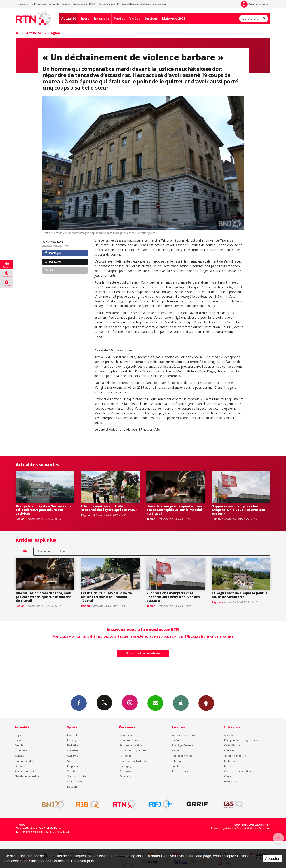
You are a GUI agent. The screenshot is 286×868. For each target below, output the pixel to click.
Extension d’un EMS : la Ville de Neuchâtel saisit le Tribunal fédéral (106, 597)
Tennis (71, 771)
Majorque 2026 (174, 18)
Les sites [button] (23, 4)
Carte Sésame (107, 4)
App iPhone (181, 703)
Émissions (101, 18)
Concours (125, 776)
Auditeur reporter (26, 771)
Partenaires (231, 761)
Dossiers (20, 766)
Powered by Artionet (223, 828)
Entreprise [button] (39, 4)
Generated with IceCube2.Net (254, 828)
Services (151, 18)
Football (72, 735)
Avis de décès (180, 771)
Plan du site (63, 832)
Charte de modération (238, 771)
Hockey (72, 740)
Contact (229, 776)
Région (54, 33)
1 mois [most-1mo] (64, 551)
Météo (176, 750)
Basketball (73, 745)
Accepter (272, 859)
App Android (206, 703)
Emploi (176, 766)
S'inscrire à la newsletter (143, 653)
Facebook (79, 703)
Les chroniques (129, 740)
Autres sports (75, 781)
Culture (19, 756)
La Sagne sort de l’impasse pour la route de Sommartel (240, 595)
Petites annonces (182, 756)
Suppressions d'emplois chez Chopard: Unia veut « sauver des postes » (238, 510)
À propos (229, 735)
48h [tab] (25, 551)
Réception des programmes (241, 740)
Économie (21, 750)
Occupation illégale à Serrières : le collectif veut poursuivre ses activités (44, 510)
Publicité (229, 750)
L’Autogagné (127, 766)
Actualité (69, 18)
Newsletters (155, 703)
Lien (51, 270)
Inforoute (54, 4)
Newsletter (231, 781)
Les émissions (128, 735)
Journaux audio (24, 761)
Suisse (19, 740)
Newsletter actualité (27, 776)
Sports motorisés (77, 776)
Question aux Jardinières (134, 761)
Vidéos (135, 18)
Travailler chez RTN (235, 756)
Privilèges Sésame (128, 4)
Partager (53, 253)
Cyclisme (73, 756)
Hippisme (73, 766)
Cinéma (176, 740)
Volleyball (73, 750)
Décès (93, 4)
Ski (69, 761)
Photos (119, 18)
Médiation (230, 766)
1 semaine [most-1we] (44, 551)
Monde (19, 745)
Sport (85, 18)
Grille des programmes (134, 750)
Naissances (80, 4)
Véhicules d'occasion (153, 4)
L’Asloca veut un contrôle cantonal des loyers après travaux (109, 508)
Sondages (125, 771)
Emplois (66, 4)
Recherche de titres (131, 745)
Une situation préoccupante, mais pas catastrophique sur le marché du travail (174, 510)
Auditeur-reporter (255, 4)
